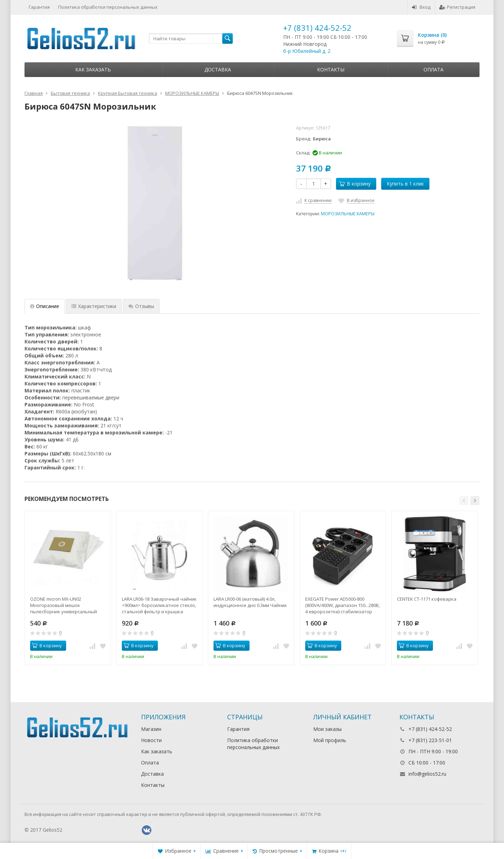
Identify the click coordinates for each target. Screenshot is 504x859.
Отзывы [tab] (141, 306)
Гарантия (39, 7)
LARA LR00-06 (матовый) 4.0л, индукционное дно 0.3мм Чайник (250, 602)
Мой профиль (330, 740)
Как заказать (93, 69)
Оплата (433, 69)
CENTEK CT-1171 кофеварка (427, 599)
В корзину (355, 184)
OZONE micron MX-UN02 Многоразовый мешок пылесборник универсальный (64, 605)
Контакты (331, 69)
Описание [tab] (45, 306)
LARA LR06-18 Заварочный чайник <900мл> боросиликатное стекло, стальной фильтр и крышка (159, 605)
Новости (151, 740)
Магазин (151, 729)
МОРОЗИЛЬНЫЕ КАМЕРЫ (348, 214)
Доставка (218, 69)
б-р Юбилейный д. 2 (307, 51)
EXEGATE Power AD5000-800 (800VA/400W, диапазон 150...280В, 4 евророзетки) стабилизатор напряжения (342, 605)
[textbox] (191, 39)
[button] (464, 501)
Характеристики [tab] (94, 306)
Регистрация (457, 7)
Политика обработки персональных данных (108, 7)
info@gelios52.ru (427, 774)
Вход (421, 7)
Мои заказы (327, 729)
